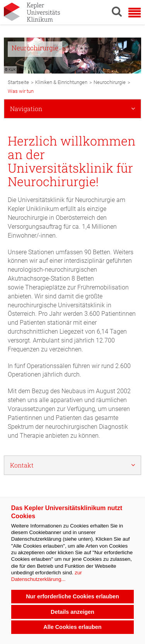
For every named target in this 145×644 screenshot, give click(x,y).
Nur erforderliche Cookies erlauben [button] (72, 596)
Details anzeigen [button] (72, 612)
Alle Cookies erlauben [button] (72, 627)
